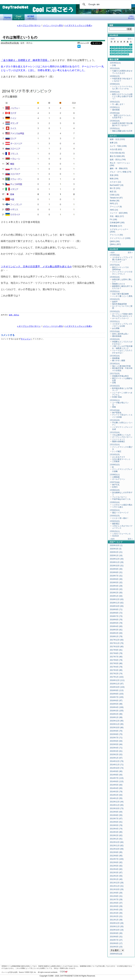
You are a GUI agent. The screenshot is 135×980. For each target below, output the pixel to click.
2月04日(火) (115, 510)
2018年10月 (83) (117, 606)
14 (128, 50)
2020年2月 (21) (116, 552)
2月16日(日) (115, 386)
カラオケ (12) (115, 182)
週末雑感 (116, 110)
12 (121, 50)
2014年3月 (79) (116, 792)
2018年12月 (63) (117, 599)
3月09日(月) (115, 76)
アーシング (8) (116, 207)
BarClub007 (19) (117, 185)
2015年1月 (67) (116, 758)
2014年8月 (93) (116, 775)
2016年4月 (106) (117, 707)
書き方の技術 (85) (117, 156)
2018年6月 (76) (116, 620)
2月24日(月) (115, 299)
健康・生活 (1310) (117, 139)
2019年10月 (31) (117, 566)
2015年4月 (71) (116, 748)
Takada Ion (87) (116, 198)
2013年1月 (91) (116, 839)
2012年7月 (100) (117, 859)
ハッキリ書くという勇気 (122, 296)
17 (115, 52)
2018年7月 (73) (116, 616)
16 (111, 52)
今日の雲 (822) (116, 149)
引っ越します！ (119, 104)
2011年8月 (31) (116, 896)
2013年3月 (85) (116, 832)
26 (121, 54)
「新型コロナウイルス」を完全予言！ (122, 117)
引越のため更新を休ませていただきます (122, 72)
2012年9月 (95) (116, 852)
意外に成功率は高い (120, 334)
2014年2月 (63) (116, 795)
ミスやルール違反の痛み (122, 505)
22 (131, 52)
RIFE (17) (114, 204)
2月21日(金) (115, 331)
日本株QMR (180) (117, 223)
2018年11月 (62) (117, 603)
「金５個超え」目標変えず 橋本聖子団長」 (25, 60)
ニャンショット (119, 439)
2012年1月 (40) (116, 879)
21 (128, 52)
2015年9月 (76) (116, 731)
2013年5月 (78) (116, 825)
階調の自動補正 (119, 441)
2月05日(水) (115, 502)
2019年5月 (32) (116, 583)
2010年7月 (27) (116, 940)
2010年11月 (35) (117, 927)
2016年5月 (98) (116, 704)
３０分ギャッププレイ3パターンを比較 (122, 325)
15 (131, 50)
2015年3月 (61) (116, 751)
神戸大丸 (116, 485)
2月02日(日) (115, 521)
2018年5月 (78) (116, 623)
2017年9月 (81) (116, 650)
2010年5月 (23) (116, 947)
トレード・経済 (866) (119, 213)
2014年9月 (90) (116, 771)
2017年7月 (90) (116, 657)
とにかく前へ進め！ (120, 518)
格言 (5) (113, 192)
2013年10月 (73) (117, 808)
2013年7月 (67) (116, 819)
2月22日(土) (115, 321)
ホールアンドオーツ (120, 318)
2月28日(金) (115, 113)
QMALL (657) (115, 244)
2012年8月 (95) (116, 856)
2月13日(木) (115, 420)
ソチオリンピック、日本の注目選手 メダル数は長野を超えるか (36, 266)
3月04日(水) (115, 92)
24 (115, 54)
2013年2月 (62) (116, 835)
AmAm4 (115, 536)
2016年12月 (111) (117, 680)
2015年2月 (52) (116, 755)
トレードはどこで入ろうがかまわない (122, 352)
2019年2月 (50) (116, 593)
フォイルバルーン (120, 497)
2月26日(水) (115, 121)
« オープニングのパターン (29, 25)
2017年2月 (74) (116, 674)
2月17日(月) (115, 374)
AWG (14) (114, 210)
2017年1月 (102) (117, 677)
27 (124, 54)
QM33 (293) (115, 241)
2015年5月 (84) (116, 744)
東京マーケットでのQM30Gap (120, 268)
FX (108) (113, 220)
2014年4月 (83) (116, 788)
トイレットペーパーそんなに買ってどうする (122, 88)
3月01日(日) (115, 102)
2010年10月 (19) (117, 930)
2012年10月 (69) (117, 849)
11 (118, 50)
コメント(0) (85, 43)
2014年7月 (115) (117, 778)
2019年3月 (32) (116, 589)
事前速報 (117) (116, 226)
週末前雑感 (117, 336)
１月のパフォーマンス (121, 534)
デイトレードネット (8, 17)
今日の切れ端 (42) (117, 153)
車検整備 (116, 358)
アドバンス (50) (116, 235)
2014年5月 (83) (116, 785)
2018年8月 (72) (116, 613)
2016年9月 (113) (117, 690)
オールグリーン (119, 479)
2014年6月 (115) (117, 781)
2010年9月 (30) (116, 933)
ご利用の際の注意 (131, 17)
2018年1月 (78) (116, 636)
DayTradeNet (15, 8)
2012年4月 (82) (116, 869)
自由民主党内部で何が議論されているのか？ (122, 124)
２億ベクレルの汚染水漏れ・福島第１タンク (122, 347)
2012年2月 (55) (116, 876)
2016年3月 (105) (117, 711)
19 (121, 52)
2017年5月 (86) (116, 663)
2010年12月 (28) (117, 923)
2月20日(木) (115, 339)
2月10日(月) (115, 455)
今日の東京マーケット (121, 459)
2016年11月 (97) (117, 684)
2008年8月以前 (116, 954)
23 (111, 54)
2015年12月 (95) (117, 721)
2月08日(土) (115, 475)
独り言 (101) (115, 188)
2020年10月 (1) (116, 545)
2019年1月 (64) (116, 596)
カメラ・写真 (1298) (118, 146)
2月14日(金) (115, 410)
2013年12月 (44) (117, 802)
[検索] (105, 4)
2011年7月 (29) (116, 900)
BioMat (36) (115, 201)
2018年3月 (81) (116, 630)
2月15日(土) (115, 400)
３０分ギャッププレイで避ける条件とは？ (122, 258)
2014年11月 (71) (117, 765)
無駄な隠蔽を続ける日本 (122, 131)
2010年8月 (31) (116, 937)
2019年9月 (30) (116, 569)
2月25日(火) (115, 128)
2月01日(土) (115, 531)
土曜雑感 (116, 477)
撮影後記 (116, 524)
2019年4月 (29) (116, 586)
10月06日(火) (115, 63)
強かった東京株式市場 (121, 366)
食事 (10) (114, 143)
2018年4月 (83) (116, 626)
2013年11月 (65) (117, 805)
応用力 (115, 487)
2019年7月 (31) (116, 576)
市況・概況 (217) (117, 216)
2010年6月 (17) (116, 943)
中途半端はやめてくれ (121, 499)
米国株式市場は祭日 (120, 376)
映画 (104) (114, 179)
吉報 (114, 383)
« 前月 (112, 39)
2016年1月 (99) (116, 717)
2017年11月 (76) (117, 643)
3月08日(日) (115, 84)
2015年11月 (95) (117, 724)
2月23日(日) (115, 311)
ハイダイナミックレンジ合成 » (78, 25)
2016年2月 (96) (116, 714)
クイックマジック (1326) (120, 238)
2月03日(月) (115, 516)
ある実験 (116, 328)
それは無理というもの (121, 435)
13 (124, 50)
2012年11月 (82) (117, 846)
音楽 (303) (114, 175)
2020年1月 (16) (116, 556)
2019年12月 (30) (117, 559)
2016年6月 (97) (116, 701)
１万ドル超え (118, 507)
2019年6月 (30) (116, 579)
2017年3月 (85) (116, 670)
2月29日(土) (115, 107)
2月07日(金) (115, 482)
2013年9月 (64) (116, 812)
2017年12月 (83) (117, 640)
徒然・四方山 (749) (118, 160)
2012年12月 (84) (117, 842)
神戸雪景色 (117, 413)
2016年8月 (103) (117, 694)
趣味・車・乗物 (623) (119, 168)
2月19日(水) (115, 356)
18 (118, 52)
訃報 (114, 65)
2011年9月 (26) (116, 893)
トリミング (117, 262)
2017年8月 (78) (116, 653)
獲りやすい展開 (119, 361)
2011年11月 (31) (117, 886)
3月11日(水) (115, 68)
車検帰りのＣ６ (119, 284)
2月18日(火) (115, 364)
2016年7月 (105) (117, 697)
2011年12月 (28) (117, 883)
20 (124, 52)
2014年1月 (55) (116, 798)
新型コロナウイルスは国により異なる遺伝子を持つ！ (122, 96)
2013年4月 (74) (116, 829)
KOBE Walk (31, 17)
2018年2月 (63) (116, 633)
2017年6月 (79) (116, 660)
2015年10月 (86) (117, 728)
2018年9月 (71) (116, 609)
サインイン (26, 339)
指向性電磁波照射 (120, 304)
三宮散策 (116, 461)
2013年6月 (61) (116, 822)
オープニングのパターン (122, 437)
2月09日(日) (115, 465)
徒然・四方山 (14, 315)
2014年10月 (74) (117, 768)
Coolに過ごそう (18, 17)
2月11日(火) (115, 445)
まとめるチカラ (119, 457)
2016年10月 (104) (117, 687)
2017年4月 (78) (116, 667)
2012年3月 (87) (116, 873)
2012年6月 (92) (116, 862)
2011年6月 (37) (116, 903)
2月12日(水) (115, 432)
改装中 (115, 302)
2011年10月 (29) (117, 889)
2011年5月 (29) (116, 906)
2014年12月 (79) (117, 761)
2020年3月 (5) (116, 549)
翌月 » (130, 39)
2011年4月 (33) (116, 910)
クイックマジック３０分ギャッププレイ (122, 273)
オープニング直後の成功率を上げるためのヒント (122, 315)
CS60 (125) (115, 195)
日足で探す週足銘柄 (120, 294)
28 (128, 54)
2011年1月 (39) (116, 920)
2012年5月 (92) (116, 866)
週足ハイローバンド (120, 513)
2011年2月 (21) (116, 916)
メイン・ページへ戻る (53, 25)
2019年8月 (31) (116, 572)
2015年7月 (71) (116, 738)
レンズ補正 (117, 451)
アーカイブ (118, 542)
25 (118, 54)
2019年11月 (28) (117, 562)
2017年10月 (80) (117, 647)
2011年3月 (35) (116, 913)
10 (115, 50)
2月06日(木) (115, 490)
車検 (114, 407)
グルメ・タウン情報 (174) (121, 172)
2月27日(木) (115, 265)
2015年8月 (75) (116, 734)
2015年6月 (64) (116, 741)
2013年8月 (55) (116, 815)
